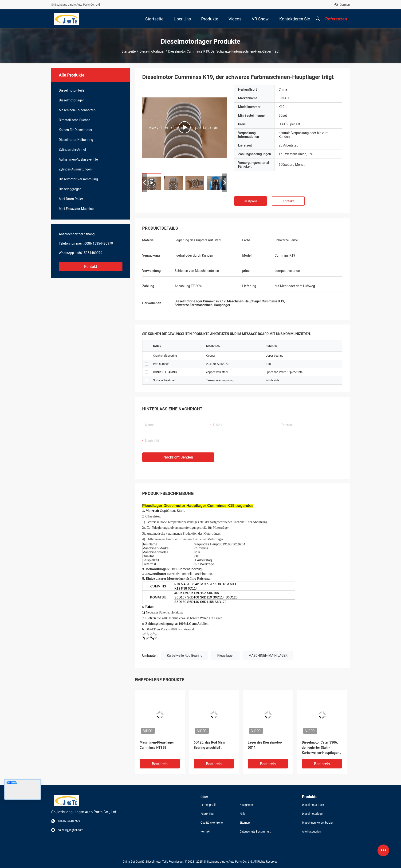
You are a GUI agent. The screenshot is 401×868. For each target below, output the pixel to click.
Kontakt (91, 267)
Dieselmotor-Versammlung (78, 179)
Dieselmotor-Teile (72, 90)
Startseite (129, 51)
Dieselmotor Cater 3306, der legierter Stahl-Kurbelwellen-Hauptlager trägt (320, 748)
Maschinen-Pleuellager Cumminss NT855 (157, 745)
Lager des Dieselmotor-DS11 (265, 745)
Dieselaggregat (70, 189)
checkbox (147, 356)
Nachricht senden (178, 457)
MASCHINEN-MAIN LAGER (268, 656)
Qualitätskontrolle (212, 823)
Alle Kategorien (312, 832)
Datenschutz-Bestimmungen (255, 832)
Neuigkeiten (247, 805)
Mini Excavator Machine (76, 209)
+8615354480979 (89, 253)
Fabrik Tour (208, 814)
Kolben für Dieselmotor (76, 130)
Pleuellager (225, 656)
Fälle (242, 814)
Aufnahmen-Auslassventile (78, 159)
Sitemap (245, 823)
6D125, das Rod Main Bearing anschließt (209, 745)
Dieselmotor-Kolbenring (76, 140)
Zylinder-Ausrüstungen (75, 169)
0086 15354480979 (99, 243)
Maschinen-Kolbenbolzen (77, 110)
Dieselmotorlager (152, 51)
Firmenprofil (208, 805)
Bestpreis (251, 201)
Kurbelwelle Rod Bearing (185, 656)
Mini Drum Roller (71, 199)
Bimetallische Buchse (75, 120)
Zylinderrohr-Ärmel (72, 150)
